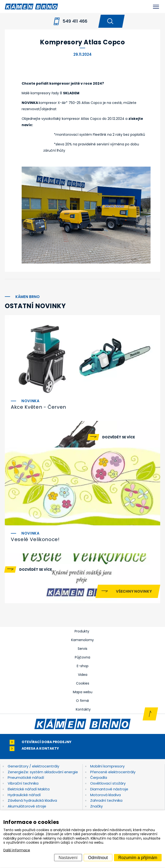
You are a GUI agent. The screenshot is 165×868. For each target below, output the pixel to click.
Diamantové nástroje (109, 789)
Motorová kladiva (105, 795)
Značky (96, 806)
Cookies (83, 683)
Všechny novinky (134, 591)
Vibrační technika (23, 783)
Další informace (17, 850)
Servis (82, 649)
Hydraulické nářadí (24, 795)
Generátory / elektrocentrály (33, 766)
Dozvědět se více (119, 437)
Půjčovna (82, 657)
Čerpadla (99, 777)
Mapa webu (83, 692)
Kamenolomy (82, 640)
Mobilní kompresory (107, 766)
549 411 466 (75, 21)
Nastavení (68, 857)
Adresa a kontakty (40, 749)
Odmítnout (98, 857)
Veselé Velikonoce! (35, 539)
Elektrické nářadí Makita (29, 789)
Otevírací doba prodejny (47, 742)
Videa (83, 675)
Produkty (82, 631)
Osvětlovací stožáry (108, 783)
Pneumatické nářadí (26, 777)
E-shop (83, 666)
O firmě (82, 701)
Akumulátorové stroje (27, 806)
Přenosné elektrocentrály (113, 772)
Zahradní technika (106, 800)
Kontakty (83, 709)
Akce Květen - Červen (38, 407)
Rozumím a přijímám (138, 857)
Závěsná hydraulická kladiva (32, 800)
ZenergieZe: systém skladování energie (43, 772)
